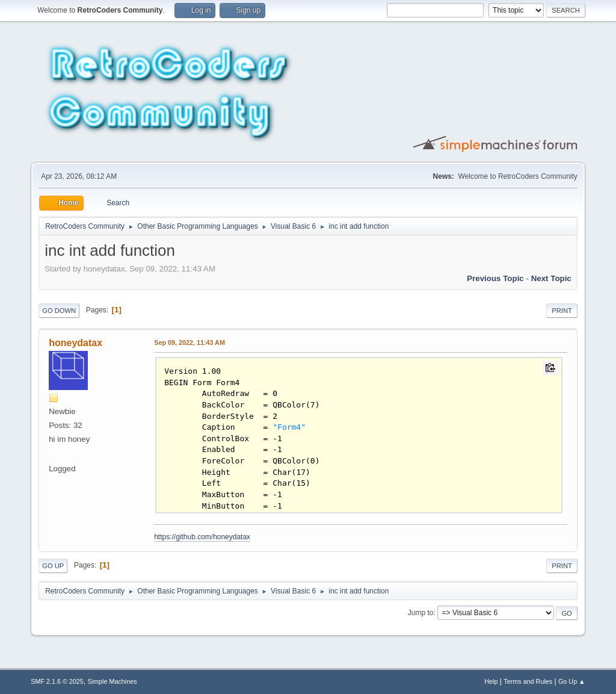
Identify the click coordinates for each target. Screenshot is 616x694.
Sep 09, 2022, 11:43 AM (189, 342)
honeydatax (75, 343)
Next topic (551, 278)
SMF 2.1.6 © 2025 (57, 681)
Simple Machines (112, 681)
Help (491, 681)
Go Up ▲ (572, 681)
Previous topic (495, 278)
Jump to (421, 613)
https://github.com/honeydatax (202, 537)
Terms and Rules (528, 681)
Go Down (59, 311)
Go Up (53, 566)
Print (562, 311)
